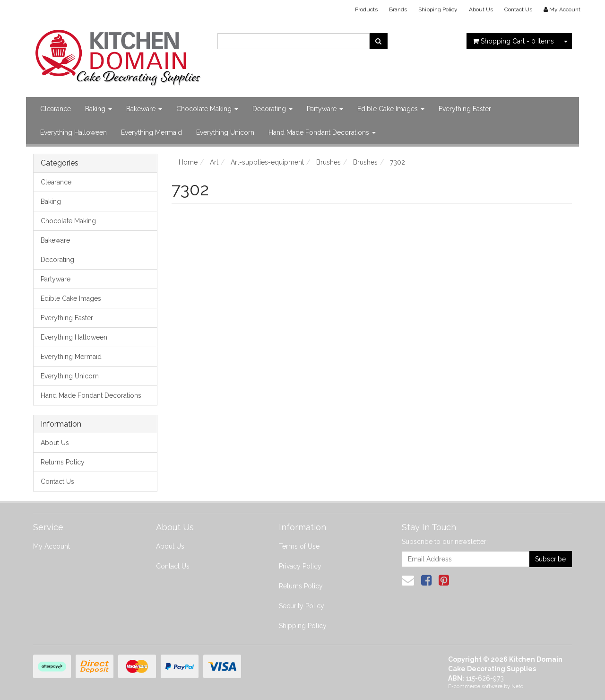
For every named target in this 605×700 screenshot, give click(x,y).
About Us (481, 9)
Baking (99, 109)
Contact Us (518, 9)
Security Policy (302, 606)
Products (366, 9)
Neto (517, 687)
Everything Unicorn (225, 132)
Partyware (325, 109)
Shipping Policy (438, 9)
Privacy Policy (300, 566)
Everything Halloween (73, 132)
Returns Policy (63, 462)
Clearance (56, 109)
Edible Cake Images (391, 109)
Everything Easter (465, 109)
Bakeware (144, 109)
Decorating (272, 109)
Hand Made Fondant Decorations (322, 132)
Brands (398, 9)
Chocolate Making (207, 109)
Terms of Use (299, 546)
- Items (513, 41)
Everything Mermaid (151, 132)
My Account (52, 546)
